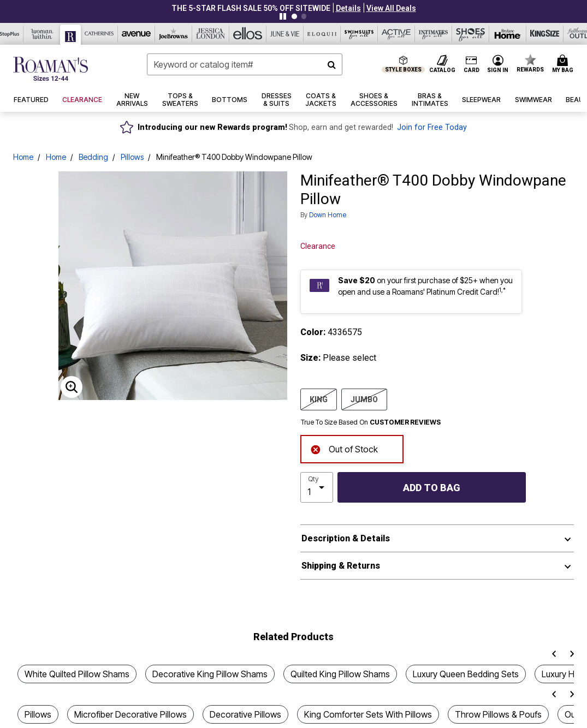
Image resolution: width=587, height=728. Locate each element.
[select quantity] (317, 487)
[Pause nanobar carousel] (283, 16)
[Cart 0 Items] (564, 64)
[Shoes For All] (471, 34)
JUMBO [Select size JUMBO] (364, 399)
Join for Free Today (432, 127)
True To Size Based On (371, 422)
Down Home (328, 215)
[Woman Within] (42, 34)
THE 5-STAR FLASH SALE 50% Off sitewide (251, 8)
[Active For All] (396, 34)
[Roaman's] (71, 35)
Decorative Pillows (245, 714)
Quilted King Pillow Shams (340, 674)
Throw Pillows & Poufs (498, 714)
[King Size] (545, 34)
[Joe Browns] (174, 34)
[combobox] (245, 64)
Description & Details (346, 538)
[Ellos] (248, 34)
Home (23, 157)
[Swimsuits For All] (359, 34)
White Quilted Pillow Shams (77, 674)
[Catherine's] (99, 34)
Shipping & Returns (341, 566)
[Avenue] (137, 34)
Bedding (93, 157)
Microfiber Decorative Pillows (131, 714)
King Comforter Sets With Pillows (368, 714)
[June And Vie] (285, 34)
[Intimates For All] (434, 34)
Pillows (132, 157)
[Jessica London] (211, 34)
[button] (348, 8)
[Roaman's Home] (51, 69)
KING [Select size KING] (319, 399)
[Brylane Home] (508, 34)
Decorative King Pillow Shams (210, 674)
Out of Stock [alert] (344, 448)
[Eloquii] (322, 34)
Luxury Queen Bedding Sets (466, 674)
